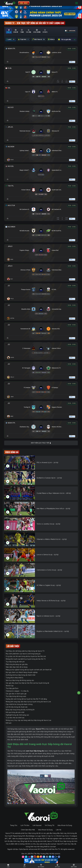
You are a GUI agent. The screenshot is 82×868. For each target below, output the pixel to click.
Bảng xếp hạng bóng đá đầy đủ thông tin (20, 710)
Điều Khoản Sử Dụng (65, 825)
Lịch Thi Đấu (25, 825)
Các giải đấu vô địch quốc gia (16, 694)
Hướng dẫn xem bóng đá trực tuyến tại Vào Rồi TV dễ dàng (26, 699)
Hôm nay (53, 39)
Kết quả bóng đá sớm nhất (15, 712)
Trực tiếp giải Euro (12, 688)
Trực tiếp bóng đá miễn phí (15, 662)
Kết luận (9, 723)
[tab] (9, 31)
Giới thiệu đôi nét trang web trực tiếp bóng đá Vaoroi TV (25, 651)
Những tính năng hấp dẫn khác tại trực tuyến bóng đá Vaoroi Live (28, 702)
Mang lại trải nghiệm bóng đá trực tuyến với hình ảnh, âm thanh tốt (29, 670)
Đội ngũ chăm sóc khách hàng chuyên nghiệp (22, 672)
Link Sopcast (37, 825)
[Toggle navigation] (77, 3)
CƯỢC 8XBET (24, 3)
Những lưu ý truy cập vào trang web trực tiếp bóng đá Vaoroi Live (28, 720)
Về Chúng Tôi (50, 825)
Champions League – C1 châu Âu (17, 691)
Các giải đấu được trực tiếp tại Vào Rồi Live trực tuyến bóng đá (27, 683)
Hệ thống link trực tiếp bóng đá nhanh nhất (20, 675)
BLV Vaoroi (39, 39)
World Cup (10, 686)
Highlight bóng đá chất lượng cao (17, 715)
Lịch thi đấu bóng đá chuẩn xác (17, 707)
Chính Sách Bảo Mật (28, 830)
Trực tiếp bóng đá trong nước (16, 696)
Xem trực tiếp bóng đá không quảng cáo (20, 680)
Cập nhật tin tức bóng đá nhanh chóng (19, 704)
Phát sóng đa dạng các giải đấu (17, 664)
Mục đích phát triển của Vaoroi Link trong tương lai (23, 654)
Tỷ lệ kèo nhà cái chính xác (15, 718)
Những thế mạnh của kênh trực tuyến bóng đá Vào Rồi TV (26, 659)
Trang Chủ (14, 825)
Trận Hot (24, 39)
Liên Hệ (59, 830)
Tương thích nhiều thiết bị (14, 678)
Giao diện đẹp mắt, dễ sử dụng (17, 667)
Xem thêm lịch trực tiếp (41, 443)
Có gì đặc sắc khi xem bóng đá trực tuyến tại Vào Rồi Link (26, 656)
